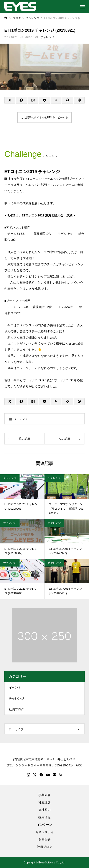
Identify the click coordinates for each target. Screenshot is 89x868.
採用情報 (44, 817)
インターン (44, 825)
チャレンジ (47, 37)
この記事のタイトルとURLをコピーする (44, 117)
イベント (15, 688)
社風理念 (44, 802)
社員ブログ (16, 709)
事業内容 (44, 795)
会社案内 (44, 810)
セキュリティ (44, 832)
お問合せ (44, 839)
